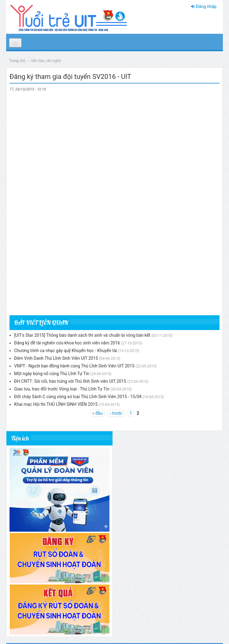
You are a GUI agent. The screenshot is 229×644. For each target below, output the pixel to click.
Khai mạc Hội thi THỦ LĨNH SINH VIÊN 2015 (56, 404)
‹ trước (116, 413)
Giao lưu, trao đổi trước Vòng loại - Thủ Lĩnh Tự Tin (62, 389)
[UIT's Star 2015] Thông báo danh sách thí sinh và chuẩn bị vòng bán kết (82, 335)
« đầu (97, 413)
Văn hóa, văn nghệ (46, 61)
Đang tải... (114, 202)
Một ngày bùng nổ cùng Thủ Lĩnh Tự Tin (52, 374)
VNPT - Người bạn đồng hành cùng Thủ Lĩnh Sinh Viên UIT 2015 (74, 366)
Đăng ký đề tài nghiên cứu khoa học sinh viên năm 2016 (67, 343)
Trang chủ (17, 61)
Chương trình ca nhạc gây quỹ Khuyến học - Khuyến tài (66, 351)
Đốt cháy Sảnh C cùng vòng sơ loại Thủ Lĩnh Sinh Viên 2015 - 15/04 (78, 397)
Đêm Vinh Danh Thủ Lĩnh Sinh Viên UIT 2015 (56, 358)
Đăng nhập (206, 6)
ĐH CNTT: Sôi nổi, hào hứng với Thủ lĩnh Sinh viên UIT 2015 (70, 381)
